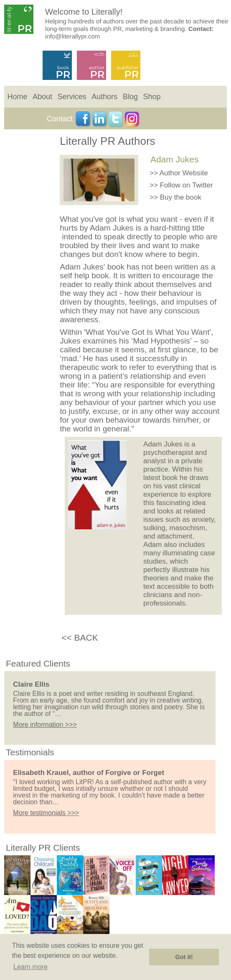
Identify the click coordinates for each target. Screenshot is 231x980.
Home (17, 97)
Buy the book (181, 197)
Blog (130, 97)
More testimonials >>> (46, 813)
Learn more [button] (30, 967)
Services (72, 97)
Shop (152, 97)
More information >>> (45, 725)
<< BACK (80, 638)
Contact (60, 119)
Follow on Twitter (187, 185)
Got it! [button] (184, 957)
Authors (104, 97)
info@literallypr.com (72, 36)
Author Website (184, 173)
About (42, 97)
